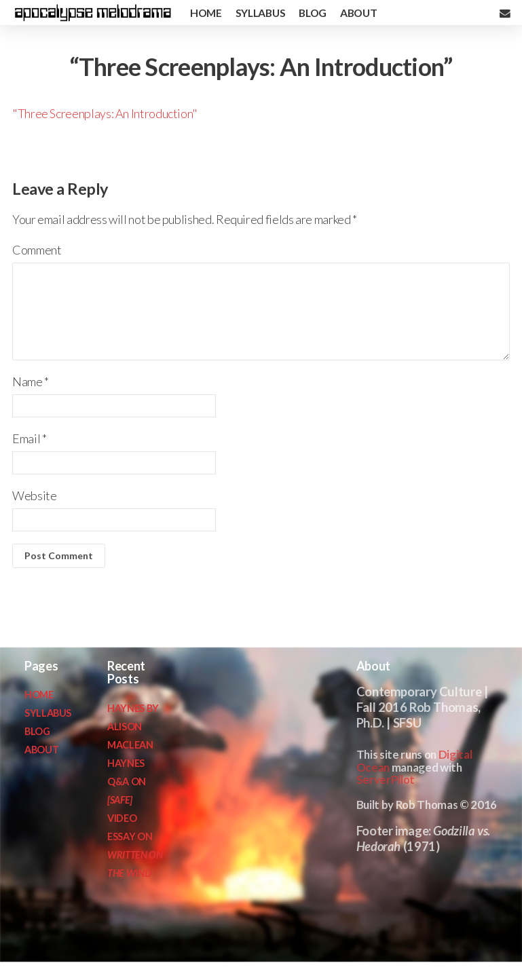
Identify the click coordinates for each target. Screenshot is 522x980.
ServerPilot (386, 779)
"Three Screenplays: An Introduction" (105, 113)
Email (29, 438)
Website (34, 495)
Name (31, 381)
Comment (37, 250)
